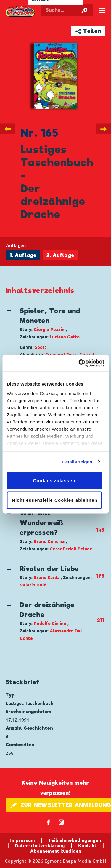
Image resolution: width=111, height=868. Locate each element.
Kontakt (87, 845)
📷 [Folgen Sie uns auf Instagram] (61, 822)
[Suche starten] (84, 10)
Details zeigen (77, 462)
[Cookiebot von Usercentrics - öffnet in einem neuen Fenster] (79, 363)
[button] (51, 323)
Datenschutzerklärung (40, 845)
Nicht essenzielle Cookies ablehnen (55, 500)
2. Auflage (60, 255)
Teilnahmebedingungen (75, 840)
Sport (41, 347)
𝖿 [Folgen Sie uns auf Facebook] (48, 822)
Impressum (22, 840)
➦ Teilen (88, 31)
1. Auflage (23, 255)
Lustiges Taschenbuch (20, 11)
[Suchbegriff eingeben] (67, 10)
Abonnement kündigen (56, 851)
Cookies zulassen (54, 481)
